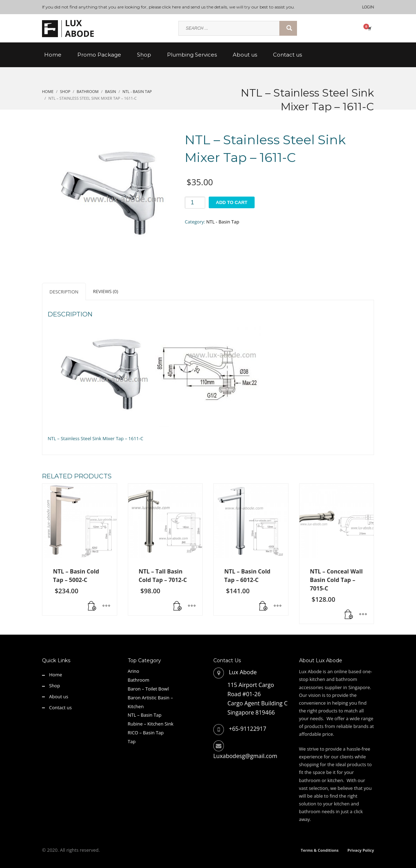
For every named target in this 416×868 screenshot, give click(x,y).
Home (56, 675)
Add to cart (231, 202)
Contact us (60, 707)
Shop (55, 686)
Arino (134, 671)
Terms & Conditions (320, 850)
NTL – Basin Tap (145, 715)
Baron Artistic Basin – (150, 698)
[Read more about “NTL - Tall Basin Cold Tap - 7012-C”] (178, 606)
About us (59, 697)
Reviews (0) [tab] (105, 291)
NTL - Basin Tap (223, 222)
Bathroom (139, 680)
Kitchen (136, 706)
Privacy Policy (361, 850)
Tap (132, 741)
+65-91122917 (248, 729)
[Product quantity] (195, 203)
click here (171, 7)
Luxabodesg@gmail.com (245, 756)
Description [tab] (64, 292)
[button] (92, 606)
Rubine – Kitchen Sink (151, 724)
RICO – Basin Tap (146, 733)
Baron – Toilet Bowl (148, 689)
